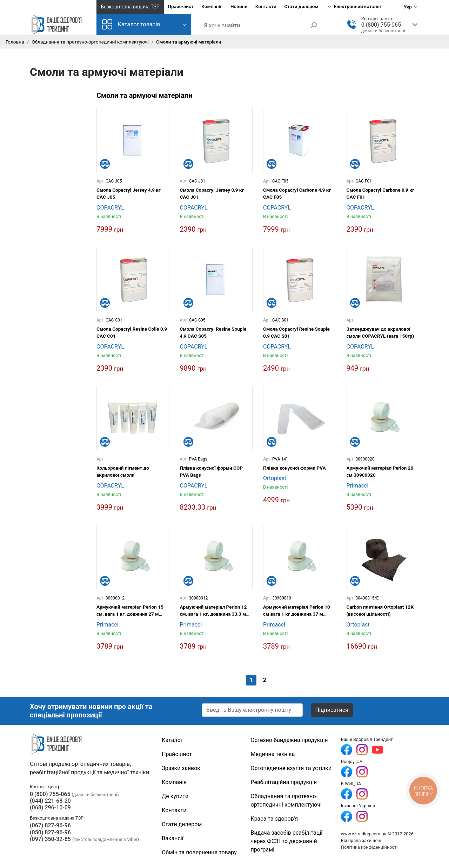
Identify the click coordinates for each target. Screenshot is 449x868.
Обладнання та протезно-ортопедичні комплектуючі (90, 42)
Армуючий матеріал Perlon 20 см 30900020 (380, 471)
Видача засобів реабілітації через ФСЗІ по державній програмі (287, 841)
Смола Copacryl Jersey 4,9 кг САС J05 (129, 193)
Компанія (212, 6)
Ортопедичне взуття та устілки (291, 768)
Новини (239, 6)
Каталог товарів (131, 24)
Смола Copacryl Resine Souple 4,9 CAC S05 (213, 332)
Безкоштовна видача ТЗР (130, 7)
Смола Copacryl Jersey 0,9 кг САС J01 (212, 193)
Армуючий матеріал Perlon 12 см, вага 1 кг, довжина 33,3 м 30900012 (213, 611)
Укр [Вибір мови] (408, 7)
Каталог (172, 740)
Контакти (266, 6)
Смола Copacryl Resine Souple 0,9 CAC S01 (296, 332)
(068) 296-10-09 (50, 807)
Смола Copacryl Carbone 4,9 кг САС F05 (297, 193)
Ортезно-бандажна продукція (289, 740)
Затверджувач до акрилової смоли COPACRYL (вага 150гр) (380, 332)
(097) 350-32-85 (50, 839)
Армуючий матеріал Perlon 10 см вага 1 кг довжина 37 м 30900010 (297, 611)
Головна (15, 42)
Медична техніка (273, 754)
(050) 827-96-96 (50, 832)
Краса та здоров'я (274, 819)
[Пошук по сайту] (259, 26)
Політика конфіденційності (369, 847)
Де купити (175, 796)
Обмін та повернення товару (199, 852)
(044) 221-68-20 (50, 801)
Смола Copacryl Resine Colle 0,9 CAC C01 (132, 332)
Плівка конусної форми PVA (294, 468)
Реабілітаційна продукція (284, 782)
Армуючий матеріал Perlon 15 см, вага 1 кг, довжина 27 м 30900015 (130, 611)
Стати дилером (301, 6)
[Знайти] (315, 25)
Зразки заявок (181, 768)
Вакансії (172, 838)
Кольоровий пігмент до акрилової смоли (123, 471)
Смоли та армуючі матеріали (145, 95)
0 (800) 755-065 (381, 25)
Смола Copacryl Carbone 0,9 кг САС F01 (380, 193)
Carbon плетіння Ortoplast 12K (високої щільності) (380, 610)
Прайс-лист (181, 6)
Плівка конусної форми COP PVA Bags (212, 471)
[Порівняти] (105, 164)
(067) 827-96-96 (50, 825)
